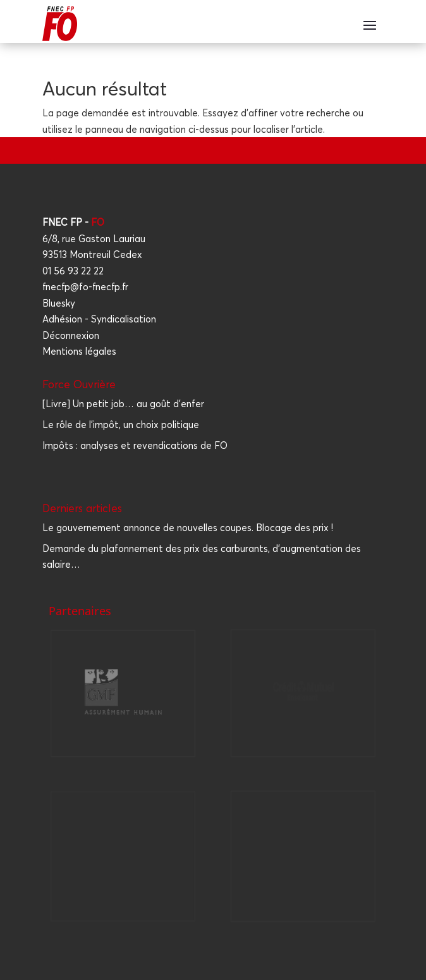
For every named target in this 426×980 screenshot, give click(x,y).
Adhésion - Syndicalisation (99, 319)
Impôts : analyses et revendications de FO (135, 445)
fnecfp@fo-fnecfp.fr (85, 287)
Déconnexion (71, 335)
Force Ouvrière (79, 384)
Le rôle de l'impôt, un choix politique (121, 425)
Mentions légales (79, 351)
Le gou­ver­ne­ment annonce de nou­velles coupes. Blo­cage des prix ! (188, 528)
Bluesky (59, 303)
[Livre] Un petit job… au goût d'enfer (123, 404)
